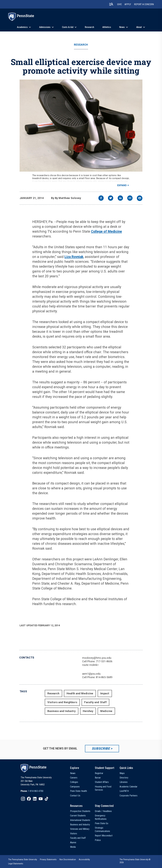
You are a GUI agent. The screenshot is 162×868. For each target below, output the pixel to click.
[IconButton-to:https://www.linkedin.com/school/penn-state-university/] (35, 799)
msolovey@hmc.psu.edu (97, 658)
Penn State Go (102, 823)
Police (98, 840)
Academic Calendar (128, 787)
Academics (22, 27)
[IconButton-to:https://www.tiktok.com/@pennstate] (47, 799)
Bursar (98, 778)
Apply (128, 4)
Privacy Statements (48, 859)
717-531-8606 (104, 661)
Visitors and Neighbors (62, 702)
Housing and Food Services (103, 788)
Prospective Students (80, 811)
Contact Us (75, 796)
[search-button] (111, 4)
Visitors (74, 834)
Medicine (106, 711)
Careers (74, 778)
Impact (105, 693)
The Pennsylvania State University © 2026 (135, 861)
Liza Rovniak (74, 257)
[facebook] (101, 198)
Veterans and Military (80, 829)
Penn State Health (78, 791)
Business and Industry (61, 711)
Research (89, 27)
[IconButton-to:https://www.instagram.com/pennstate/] (23, 799)
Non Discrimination (68, 859)
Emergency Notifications (101, 817)
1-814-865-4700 (36, 791)
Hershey (88, 711)
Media (73, 847)
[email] (130, 198)
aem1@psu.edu (91, 674)
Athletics (107, 27)
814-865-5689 (104, 677)
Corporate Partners (128, 796)
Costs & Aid (68, 27)
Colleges (74, 782)
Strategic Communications (102, 829)
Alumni (73, 842)
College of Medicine (106, 232)
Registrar (99, 773)
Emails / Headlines (103, 811)
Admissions (45, 27)
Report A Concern (144, 4)
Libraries (124, 782)
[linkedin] (120, 198)
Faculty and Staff (95, 702)
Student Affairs (102, 782)
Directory (124, 778)
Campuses (75, 787)
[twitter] (111, 198)
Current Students (78, 816)
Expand (122, 185)
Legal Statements (16, 864)
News (122, 27)
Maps (122, 773)
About (139, 27)
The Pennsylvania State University (23, 859)
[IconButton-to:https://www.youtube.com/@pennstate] (41, 799)
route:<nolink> (90, 665)
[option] (32, 791)
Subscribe (101, 749)
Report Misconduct (104, 836)
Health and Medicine (80, 693)
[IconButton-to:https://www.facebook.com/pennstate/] (29, 799)
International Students (80, 820)
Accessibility (84, 859)
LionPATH (124, 791)
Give (119, 4)
